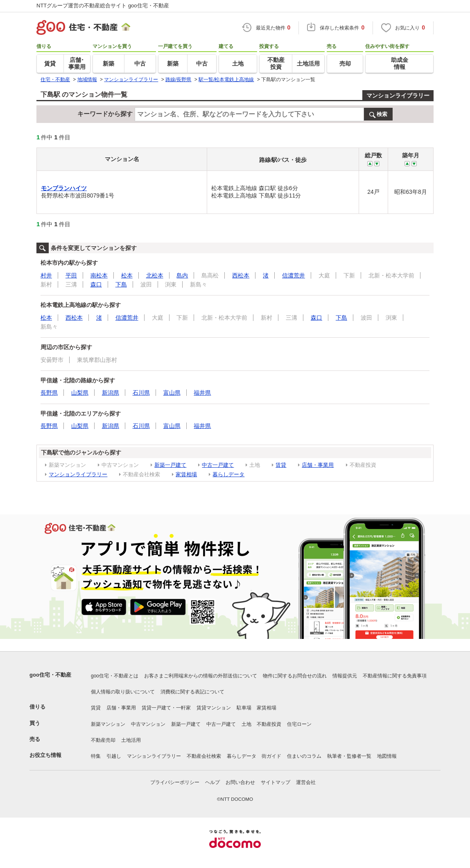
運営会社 (306, 782)
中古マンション (148, 724)
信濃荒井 (294, 275)
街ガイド (271, 756)
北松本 (155, 275)
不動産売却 (103, 740)
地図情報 (387, 756)
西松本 (241, 275)
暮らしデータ (228, 474)
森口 (96, 284)
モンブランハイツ (64, 188)
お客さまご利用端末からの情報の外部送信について (201, 676)
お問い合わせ (240, 782)
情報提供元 (345, 676)
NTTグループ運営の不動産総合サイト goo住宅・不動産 (103, 6)
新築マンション (108, 724)
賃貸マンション (214, 708)
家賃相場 (186, 474)
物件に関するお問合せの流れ (295, 676)
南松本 (99, 275)
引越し (114, 756)
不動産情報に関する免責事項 (395, 676)
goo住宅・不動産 (50, 675)
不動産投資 (269, 724)
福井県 (202, 393)
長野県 (49, 393)
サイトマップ (276, 782)
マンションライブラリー (398, 95)
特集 (96, 756)
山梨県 (80, 393)
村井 (46, 275)
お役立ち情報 (45, 755)
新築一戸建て (170, 465)
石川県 (141, 393)
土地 (246, 724)
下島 (121, 284)
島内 (182, 275)
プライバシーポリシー (175, 782)
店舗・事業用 (318, 465)
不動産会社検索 (204, 756)
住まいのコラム (304, 756)
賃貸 (281, 465)
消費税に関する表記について (192, 692)
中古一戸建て (218, 465)
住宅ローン (299, 724)
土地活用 (131, 740)
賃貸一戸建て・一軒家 (166, 708)
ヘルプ (212, 782)
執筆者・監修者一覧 (349, 756)
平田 (71, 275)
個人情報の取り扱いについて (123, 692)
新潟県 (111, 393)
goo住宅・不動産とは (115, 676)
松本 (127, 275)
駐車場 (244, 708)
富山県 (172, 393)
